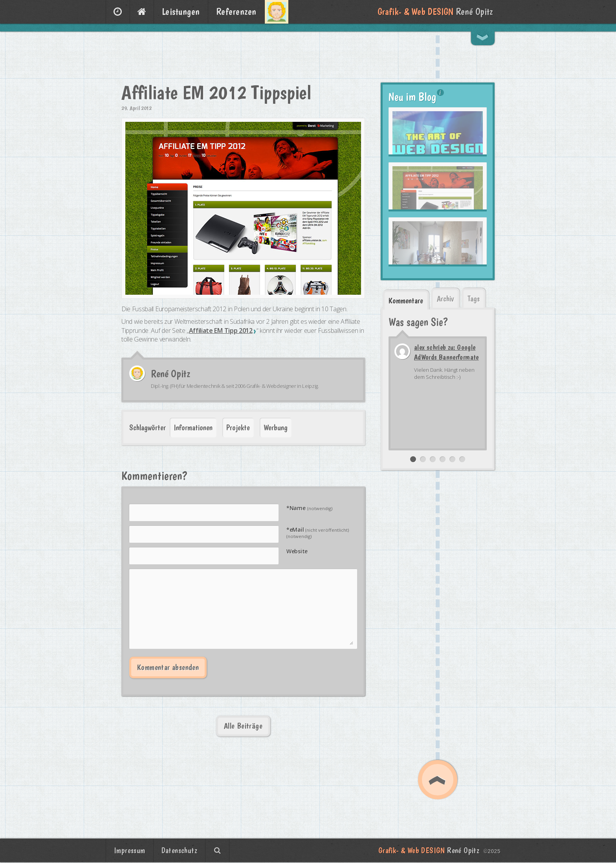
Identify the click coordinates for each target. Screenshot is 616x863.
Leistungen (181, 12)
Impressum (130, 850)
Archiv (445, 299)
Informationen (193, 428)
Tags (474, 299)
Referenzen (236, 12)
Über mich (277, 12)
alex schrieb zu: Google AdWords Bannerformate (446, 352)
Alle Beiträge (243, 726)
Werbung (276, 428)
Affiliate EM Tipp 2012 (221, 331)
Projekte (238, 428)
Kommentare (406, 301)
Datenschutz (179, 850)
